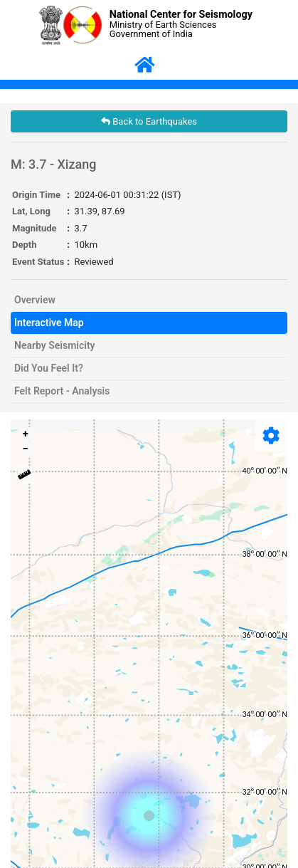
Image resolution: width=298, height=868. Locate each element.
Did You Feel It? (49, 368)
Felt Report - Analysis (62, 391)
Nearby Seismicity (55, 345)
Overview (35, 300)
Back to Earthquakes (149, 121)
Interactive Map (49, 323)
